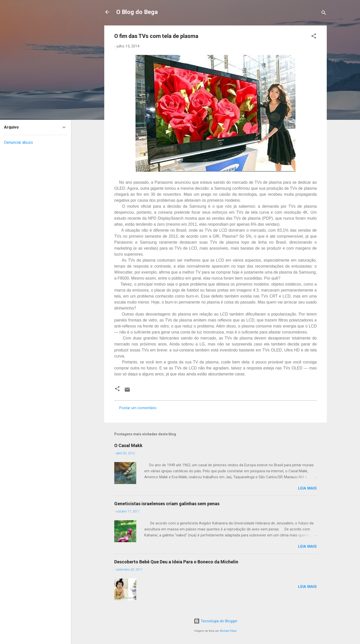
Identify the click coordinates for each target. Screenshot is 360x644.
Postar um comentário (138, 408)
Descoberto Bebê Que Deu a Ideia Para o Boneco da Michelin (176, 562)
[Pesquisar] (324, 14)
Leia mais (307, 488)
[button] (314, 37)
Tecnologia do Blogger (216, 621)
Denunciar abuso (18, 142)
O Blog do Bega (137, 12)
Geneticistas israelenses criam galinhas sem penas (167, 504)
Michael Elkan (228, 631)
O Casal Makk (128, 445)
